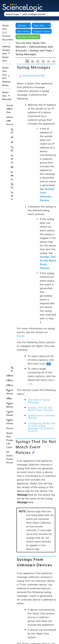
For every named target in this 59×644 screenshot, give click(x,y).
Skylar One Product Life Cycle (9, 440)
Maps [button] (9, 398)
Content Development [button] (9, 413)
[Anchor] (33, 452)
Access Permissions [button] (13, 131)
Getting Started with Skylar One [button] (7, 53)
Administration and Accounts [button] (9, 121)
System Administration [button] (13, 369)
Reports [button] (13, 167)
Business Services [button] (9, 392)
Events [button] (9, 380)
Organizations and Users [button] (13, 159)
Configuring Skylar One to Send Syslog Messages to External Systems (42, 427)
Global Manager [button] (9, 405)
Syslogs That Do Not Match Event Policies (40, 409)
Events (21, 336)
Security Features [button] (13, 186)
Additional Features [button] (9, 422)
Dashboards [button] (9, 375)
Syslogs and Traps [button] (13, 196)
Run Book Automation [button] (13, 176)
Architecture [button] (13, 137)
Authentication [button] (13, 142)
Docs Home (23, 31)
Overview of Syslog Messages (39, 401)
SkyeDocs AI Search (28, 37)
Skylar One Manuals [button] (7, 96)
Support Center (42, 31)
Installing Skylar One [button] (9, 109)
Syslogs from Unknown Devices (41, 416)
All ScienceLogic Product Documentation (9, 457)
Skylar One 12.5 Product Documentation (7, 32)
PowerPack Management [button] (13, 149)
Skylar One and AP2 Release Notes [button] (7, 76)
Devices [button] (9, 385)
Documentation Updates (9, 428)
